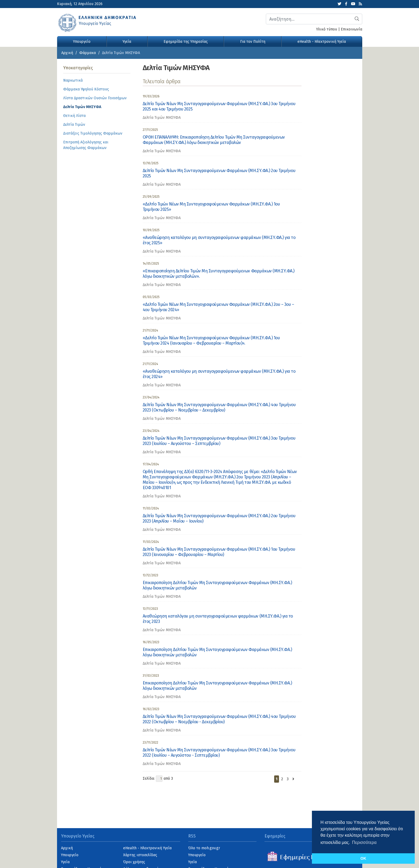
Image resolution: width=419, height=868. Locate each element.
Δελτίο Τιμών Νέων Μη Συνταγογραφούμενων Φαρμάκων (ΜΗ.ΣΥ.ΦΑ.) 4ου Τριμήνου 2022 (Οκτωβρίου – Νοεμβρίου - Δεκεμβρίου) (219, 719)
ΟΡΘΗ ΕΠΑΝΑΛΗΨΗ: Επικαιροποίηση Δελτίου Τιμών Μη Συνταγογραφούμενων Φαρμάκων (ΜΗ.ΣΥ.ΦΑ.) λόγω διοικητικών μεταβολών (214, 140)
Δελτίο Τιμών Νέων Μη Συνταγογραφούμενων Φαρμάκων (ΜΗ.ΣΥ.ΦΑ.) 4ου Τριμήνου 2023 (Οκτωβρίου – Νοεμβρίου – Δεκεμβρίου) (219, 407)
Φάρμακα (88, 53)
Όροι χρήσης (134, 862)
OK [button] (363, 858)
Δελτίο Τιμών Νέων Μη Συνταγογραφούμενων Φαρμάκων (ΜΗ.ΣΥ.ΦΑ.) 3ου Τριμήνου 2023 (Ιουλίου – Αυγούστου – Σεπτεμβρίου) (219, 441)
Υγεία (127, 42)
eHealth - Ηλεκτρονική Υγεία (322, 42)
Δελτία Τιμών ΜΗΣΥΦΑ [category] (162, 118)
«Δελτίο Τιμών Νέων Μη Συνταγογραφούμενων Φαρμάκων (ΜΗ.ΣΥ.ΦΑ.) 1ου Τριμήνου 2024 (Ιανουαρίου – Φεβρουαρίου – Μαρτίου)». (211, 340)
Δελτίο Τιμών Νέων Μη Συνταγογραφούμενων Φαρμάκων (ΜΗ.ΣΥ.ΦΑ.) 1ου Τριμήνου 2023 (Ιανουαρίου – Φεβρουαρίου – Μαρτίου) (219, 552)
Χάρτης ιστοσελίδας (140, 855)
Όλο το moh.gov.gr (204, 848)
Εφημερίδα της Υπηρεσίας (186, 42)
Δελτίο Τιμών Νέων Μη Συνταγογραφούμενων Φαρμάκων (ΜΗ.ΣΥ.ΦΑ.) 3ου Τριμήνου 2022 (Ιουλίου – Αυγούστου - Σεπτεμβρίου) (219, 753)
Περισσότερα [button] (364, 842)
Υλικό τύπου (327, 29)
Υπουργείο (82, 42)
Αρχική (67, 53)
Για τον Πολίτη (253, 42)
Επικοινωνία (352, 29)
